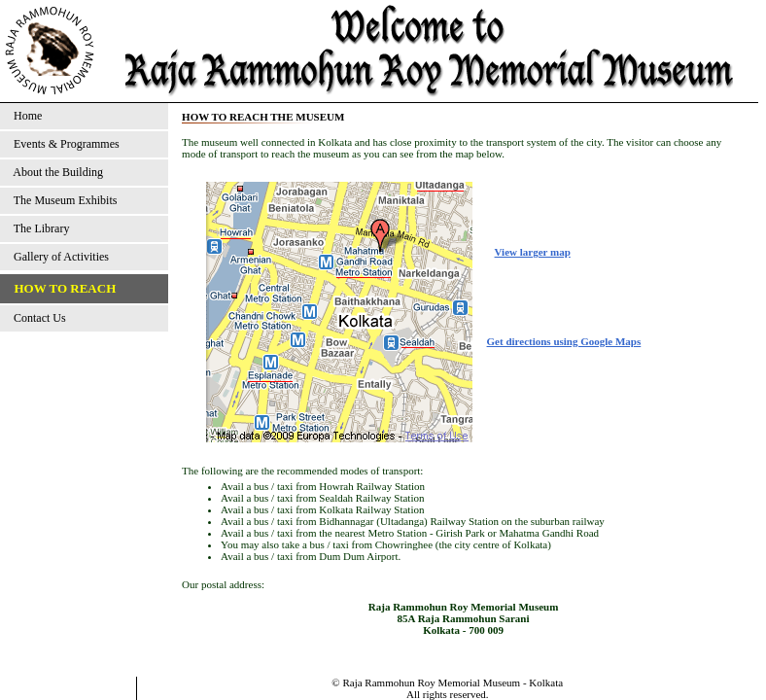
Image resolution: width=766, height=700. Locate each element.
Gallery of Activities (58, 257)
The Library (38, 228)
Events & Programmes (64, 144)
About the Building (55, 172)
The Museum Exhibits (62, 200)
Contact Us (37, 318)
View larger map (533, 252)
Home (25, 116)
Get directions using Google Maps (564, 341)
